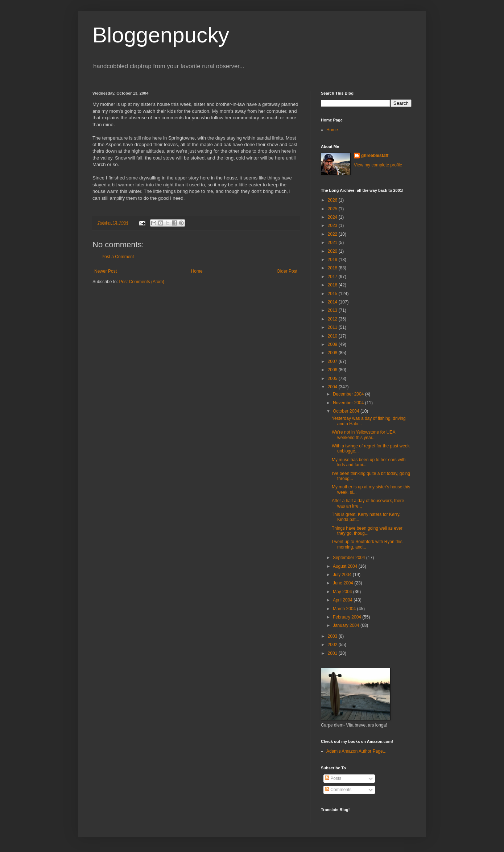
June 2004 (344, 583)
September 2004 (350, 558)
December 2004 (349, 394)
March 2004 (345, 609)
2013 (333, 310)
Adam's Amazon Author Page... (356, 751)
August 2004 (346, 566)
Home (197, 271)
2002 (333, 645)
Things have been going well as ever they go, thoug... (367, 531)
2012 (333, 319)
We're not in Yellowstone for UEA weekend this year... (363, 435)
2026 (333, 200)
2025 (333, 209)
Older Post (287, 271)
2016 (333, 285)
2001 (333, 653)
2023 (333, 226)
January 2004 (347, 625)
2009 (333, 344)
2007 (333, 361)
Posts (333, 778)
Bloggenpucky (161, 35)
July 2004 (343, 575)
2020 (333, 251)
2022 (333, 234)
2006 (333, 370)
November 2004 (349, 403)
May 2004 (343, 592)
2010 (333, 336)
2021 (333, 243)
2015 (333, 294)
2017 (333, 277)
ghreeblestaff (375, 156)
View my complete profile (378, 165)
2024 (333, 217)
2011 (333, 327)
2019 (333, 260)
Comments (338, 790)
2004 (333, 387)
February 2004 (348, 617)
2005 (333, 379)
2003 (333, 636)
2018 (333, 268)
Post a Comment (118, 257)
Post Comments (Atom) (142, 282)
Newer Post (106, 271)
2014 (333, 302)
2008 (333, 353)
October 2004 (347, 411)
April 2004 (343, 600)
